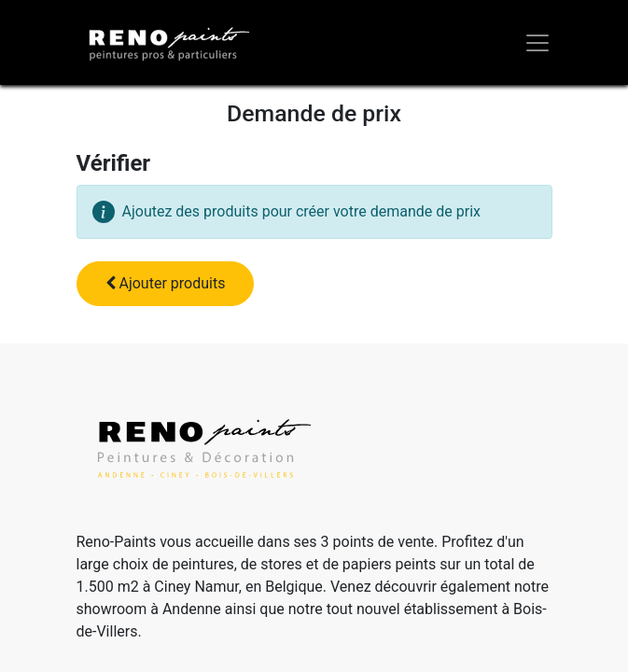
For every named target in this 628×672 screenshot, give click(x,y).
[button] (166, 284)
